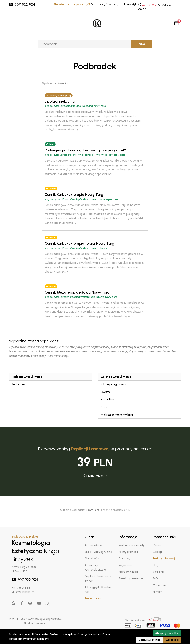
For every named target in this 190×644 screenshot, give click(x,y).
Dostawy (124, 559)
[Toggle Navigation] (11, 23)
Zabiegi (158, 552)
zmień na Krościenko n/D (116, 510)
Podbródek (18, 384)
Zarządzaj (172, 640)
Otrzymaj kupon (95, 476)
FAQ (155, 578)
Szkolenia (159, 572)
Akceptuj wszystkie (167, 633)
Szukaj (141, 44)
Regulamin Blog (128, 572)
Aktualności (92, 559)
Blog (155, 565)
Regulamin (125, 565)
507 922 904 (22, 4)
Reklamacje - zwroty (132, 545)
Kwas (104, 407)
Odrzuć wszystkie (149, 640)
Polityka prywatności (132, 578)
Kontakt (158, 592)
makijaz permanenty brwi (117, 415)
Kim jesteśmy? (93, 545)
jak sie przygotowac (114, 384)
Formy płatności (129, 552)
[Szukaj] (85, 44)
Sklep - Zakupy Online (98, 552)
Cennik (157, 545)
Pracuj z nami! (94, 598)
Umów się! (129, 4)
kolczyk (105, 392)
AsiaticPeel (108, 400)
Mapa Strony (161, 585)
